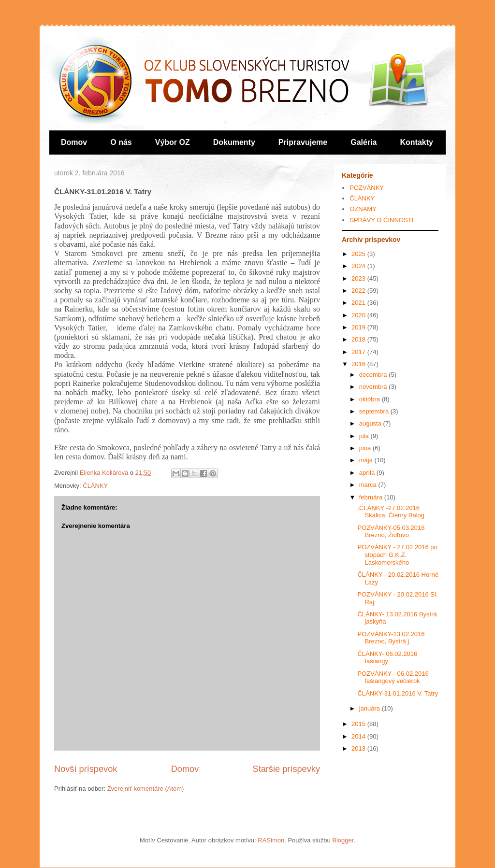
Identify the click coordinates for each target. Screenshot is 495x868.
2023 (359, 278)
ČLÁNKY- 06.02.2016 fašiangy (387, 658)
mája (367, 460)
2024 (359, 266)
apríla (368, 473)
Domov (74, 142)
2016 (359, 364)
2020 (359, 315)
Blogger (343, 840)
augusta (371, 423)
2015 (359, 724)
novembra (374, 387)
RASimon (271, 840)
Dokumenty (234, 142)
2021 (359, 303)
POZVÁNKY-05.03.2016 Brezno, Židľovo (391, 532)
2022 (359, 291)
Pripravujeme (303, 142)
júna (366, 448)
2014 (359, 736)
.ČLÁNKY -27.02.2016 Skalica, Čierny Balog (391, 512)
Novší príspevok (86, 769)
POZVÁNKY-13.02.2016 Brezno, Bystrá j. (391, 638)
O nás (121, 142)
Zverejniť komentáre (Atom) (146, 789)
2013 (359, 748)
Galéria (364, 142)
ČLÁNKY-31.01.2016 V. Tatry (397, 693)
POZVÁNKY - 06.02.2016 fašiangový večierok (393, 677)
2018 (359, 339)
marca (369, 485)
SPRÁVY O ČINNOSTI (381, 220)
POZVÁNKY (367, 188)
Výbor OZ (173, 142)
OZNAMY (363, 209)
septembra (375, 411)
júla (365, 436)
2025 (359, 254)
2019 (359, 327)
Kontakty (417, 142)
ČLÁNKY (95, 486)
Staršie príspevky (287, 769)
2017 (359, 352)
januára (371, 708)
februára (372, 497)
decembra (374, 375)
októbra (371, 399)
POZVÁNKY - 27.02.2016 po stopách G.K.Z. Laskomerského (397, 555)
